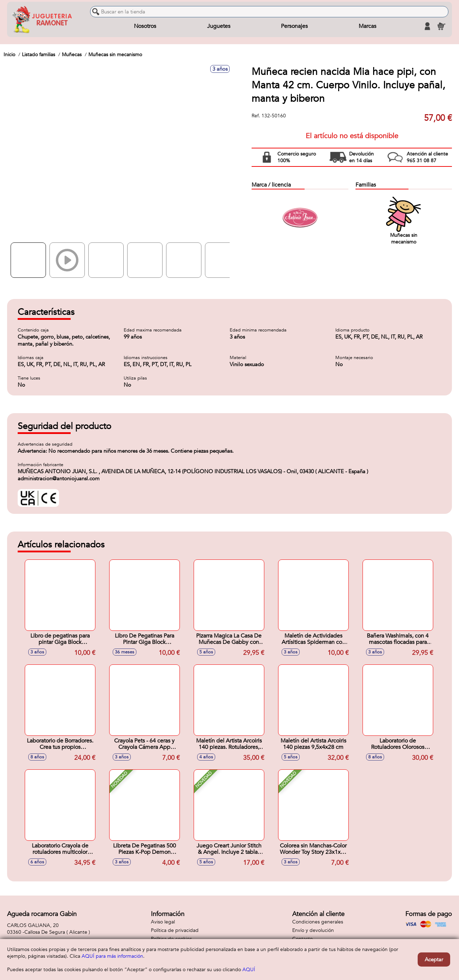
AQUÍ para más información (112, 956)
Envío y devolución (313, 930)
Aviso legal (163, 922)
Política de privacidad (175, 930)
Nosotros (145, 26)
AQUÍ (249, 970)
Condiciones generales (318, 922)
